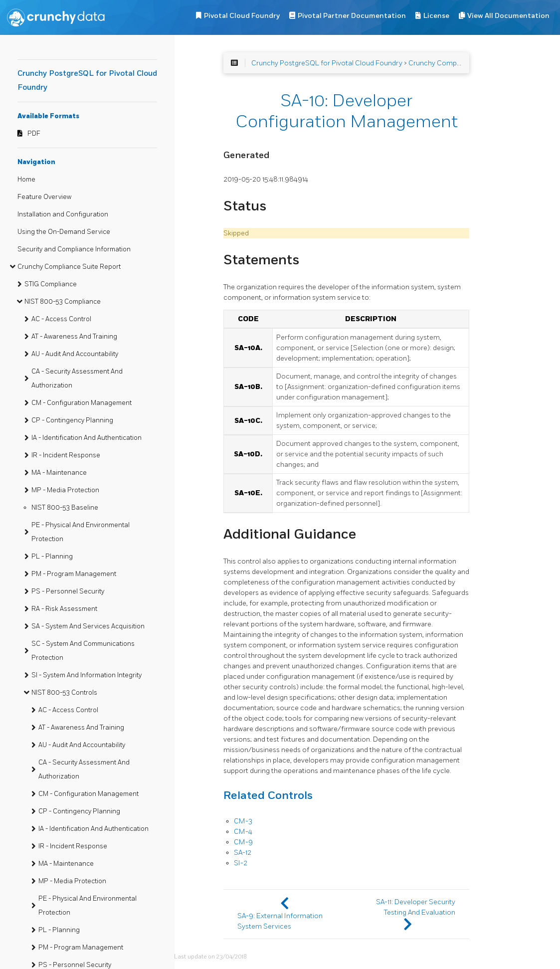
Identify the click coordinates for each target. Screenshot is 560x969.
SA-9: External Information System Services (280, 921)
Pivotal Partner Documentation (352, 16)
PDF (34, 134)
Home (26, 180)
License (436, 16)
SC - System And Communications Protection (83, 651)
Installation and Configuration (63, 214)
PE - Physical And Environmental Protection (81, 532)
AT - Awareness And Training (74, 337)
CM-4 (243, 832)
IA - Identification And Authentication (87, 438)
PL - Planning (52, 557)
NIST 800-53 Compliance (63, 302)
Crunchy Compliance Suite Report (69, 267)
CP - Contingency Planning (72, 420)
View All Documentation (508, 16)
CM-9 (243, 842)
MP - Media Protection (65, 490)
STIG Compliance (51, 284)
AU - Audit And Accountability (75, 354)
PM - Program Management (74, 574)
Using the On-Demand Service (64, 232)
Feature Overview (44, 197)
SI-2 (241, 863)
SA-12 (243, 853)
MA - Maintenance (59, 473)
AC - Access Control (61, 319)
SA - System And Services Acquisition (88, 626)
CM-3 (243, 821)
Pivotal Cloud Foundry (242, 16)
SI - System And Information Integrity (87, 675)
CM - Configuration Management (82, 403)
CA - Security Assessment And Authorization (77, 379)
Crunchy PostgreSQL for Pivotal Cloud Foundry (327, 63)
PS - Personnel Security (68, 591)
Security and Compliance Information (74, 249)
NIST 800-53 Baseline (65, 508)
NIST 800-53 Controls (64, 693)
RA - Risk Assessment (64, 609)
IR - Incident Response (66, 455)
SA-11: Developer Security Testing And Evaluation (416, 907)
